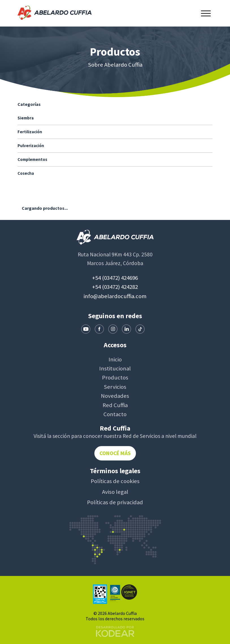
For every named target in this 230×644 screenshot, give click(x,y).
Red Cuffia (115, 405)
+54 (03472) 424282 (115, 287)
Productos (115, 377)
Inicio (115, 359)
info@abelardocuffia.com (115, 296)
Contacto (115, 414)
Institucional (115, 368)
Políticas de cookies (115, 481)
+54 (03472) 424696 (115, 278)
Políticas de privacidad (115, 502)
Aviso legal (115, 492)
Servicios (115, 387)
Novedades (115, 396)
